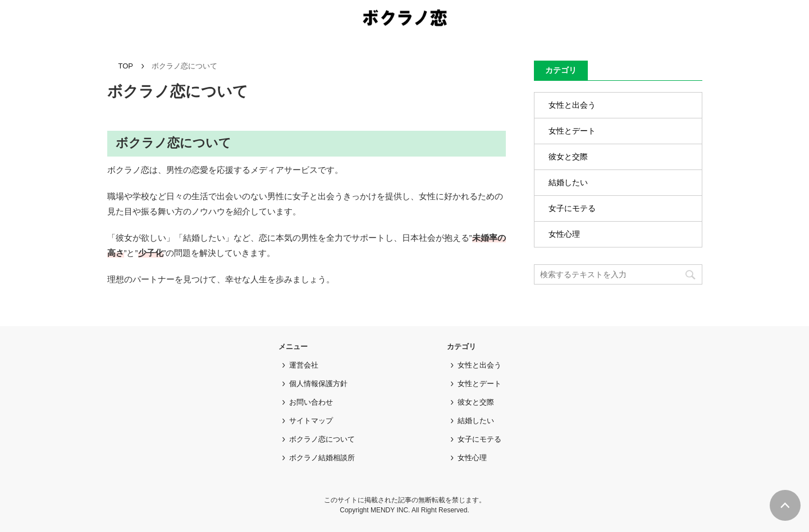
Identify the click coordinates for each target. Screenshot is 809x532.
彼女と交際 (568, 157)
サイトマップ (311, 421)
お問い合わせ (311, 402)
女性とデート (572, 131)
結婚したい (568, 182)
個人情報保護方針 (318, 384)
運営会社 (304, 365)
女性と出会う (572, 105)
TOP (126, 66)
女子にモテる (572, 208)
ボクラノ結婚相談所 (322, 458)
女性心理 (564, 234)
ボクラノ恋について (322, 439)
